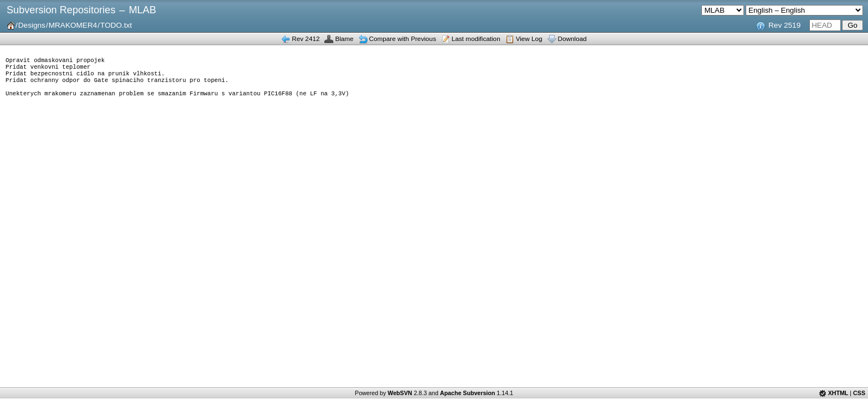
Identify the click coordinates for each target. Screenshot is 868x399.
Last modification (476, 39)
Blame (344, 39)
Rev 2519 (784, 25)
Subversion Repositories (61, 10)
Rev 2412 (306, 39)
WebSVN (400, 393)
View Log (529, 39)
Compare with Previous (403, 39)
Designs (32, 25)
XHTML (838, 393)
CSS (859, 393)
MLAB (143, 10)
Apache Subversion (468, 393)
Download (572, 39)
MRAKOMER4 (73, 25)
